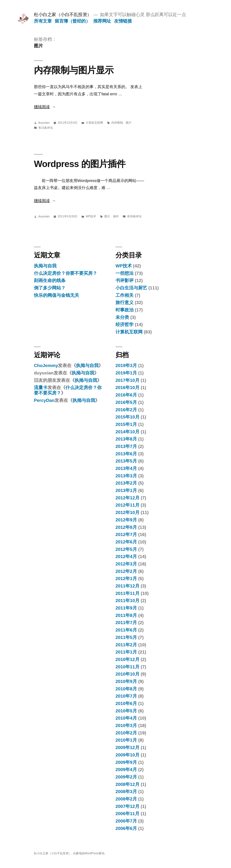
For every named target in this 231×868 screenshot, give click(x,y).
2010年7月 (126, 696)
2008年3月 (126, 792)
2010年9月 (126, 681)
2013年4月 (126, 468)
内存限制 (117, 123)
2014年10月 (128, 432)
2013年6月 (126, 454)
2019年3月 (126, 365)
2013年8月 (126, 439)
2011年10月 (128, 601)
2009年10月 (128, 755)
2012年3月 (126, 564)
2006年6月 (126, 828)
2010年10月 (128, 674)
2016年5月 (126, 402)
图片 (129, 123)
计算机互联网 (94, 123)
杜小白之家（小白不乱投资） (63, 15)
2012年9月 (126, 520)
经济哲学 (125, 325)
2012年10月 (128, 512)
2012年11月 (128, 505)
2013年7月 (126, 446)
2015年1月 (126, 424)
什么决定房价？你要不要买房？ (66, 273)
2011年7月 (126, 623)
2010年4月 (126, 718)
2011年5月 (126, 637)
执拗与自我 (45, 266)
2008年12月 (128, 784)
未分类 (122, 317)
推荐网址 (102, 21)
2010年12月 (128, 659)
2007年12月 (128, 806)
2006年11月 (128, 814)
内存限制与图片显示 (74, 70)
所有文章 (43, 21)
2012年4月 (126, 556)
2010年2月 (126, 733)
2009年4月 (126, 770)
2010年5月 (126, 711)
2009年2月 (126, 777)
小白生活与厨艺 (131, 288)
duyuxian (44, 123)
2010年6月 (126, 703)
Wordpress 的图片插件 (80, 164)
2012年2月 (126, 571)
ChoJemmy (46, 365)
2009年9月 (126, 762)
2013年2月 (126, 483)
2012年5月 (126, 549)
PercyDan (44, 400)
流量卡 (41, 388)
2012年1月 (126, 579)
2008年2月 (126, 799)
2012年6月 (126, 542)
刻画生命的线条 (50, 280)
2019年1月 (126, 373)
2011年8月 (126, 615)
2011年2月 (126, 645)
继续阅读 (44, 107)
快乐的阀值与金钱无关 (56, 295)
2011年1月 (126, 652)
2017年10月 (128, 380)
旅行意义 (125, 302)
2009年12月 (128, 747)
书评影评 (125, 280)
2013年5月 (126, 461)
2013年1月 (126, 490)
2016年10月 (128, 388)
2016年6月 (126, 395)
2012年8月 (126, 527)
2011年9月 (126, 608)
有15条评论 (46, 128)
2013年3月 (126, 476)
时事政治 (125, 310)
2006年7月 (126, 821)
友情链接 (123, 21)
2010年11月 (128, 667)
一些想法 (125, 273)
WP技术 (91, 216)
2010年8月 (126, 689)
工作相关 (125, 295)
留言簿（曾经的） (72, 21)
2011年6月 (126, 630)
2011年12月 (128, 586)
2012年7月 (126, 534)
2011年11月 (128, 593)
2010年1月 (126, 740)
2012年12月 (128, 498)
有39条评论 (134, 216)
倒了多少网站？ (50, 288)
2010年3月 (126, 725)
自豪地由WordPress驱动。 (90, 853)
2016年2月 (126, 410)
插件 (116, 216)
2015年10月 (128, 417)
